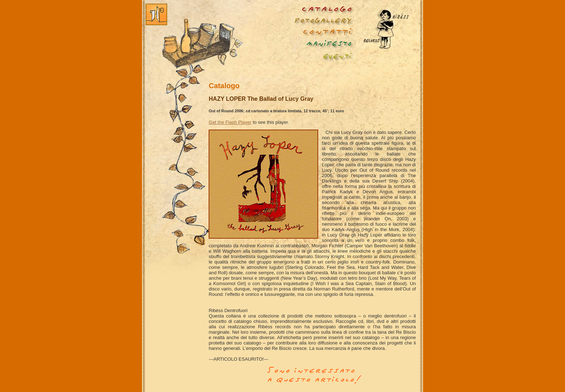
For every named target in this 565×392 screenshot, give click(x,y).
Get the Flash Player (230, 122)
